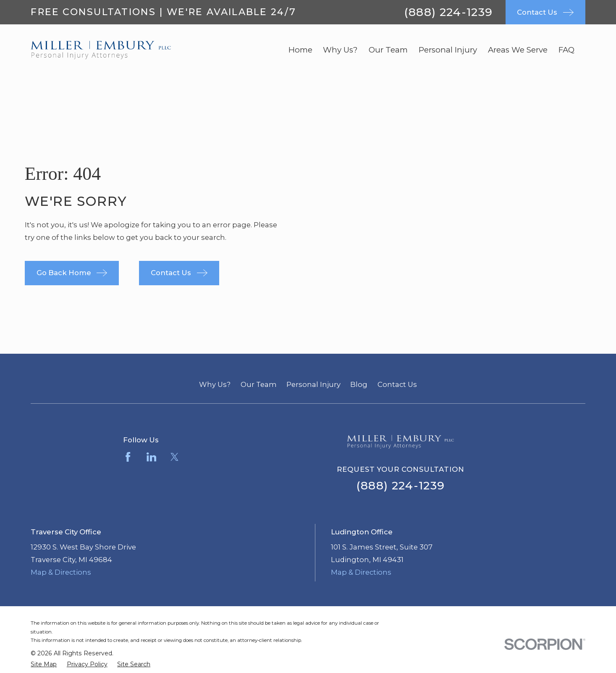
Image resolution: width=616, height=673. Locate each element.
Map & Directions (61, 572)
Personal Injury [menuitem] (448, 50)
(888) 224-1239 (448, 12)
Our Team (259, 384)
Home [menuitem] (300, 50)
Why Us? (215, 384)
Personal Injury (313, 384)
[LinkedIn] (151, 457)
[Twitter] (174, 457)
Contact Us (397, 384)
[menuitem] (44, 664)
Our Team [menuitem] (388, 50)
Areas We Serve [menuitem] (518, 50)
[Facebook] (128, 457)
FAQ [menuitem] (566, 50)
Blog (359, 384)
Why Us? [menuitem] (340, 50)
